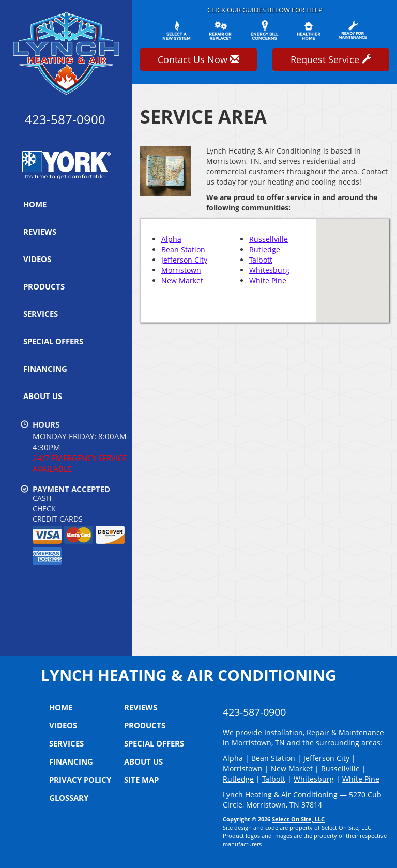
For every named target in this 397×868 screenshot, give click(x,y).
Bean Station (183, 249)
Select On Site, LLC (298, 819)
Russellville (269, 239)
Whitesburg (269, 270)
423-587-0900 (254, 712)
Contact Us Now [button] (198, 59)
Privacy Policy (80, 780)
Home (35, 204)
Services (41, 314)
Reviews (40, 232)
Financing (45, 369)
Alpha (171, 239)
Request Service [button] (331, 59)
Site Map (141, 780)
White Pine (268, 280)
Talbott (261, 260)
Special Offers (53, 341)
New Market (182, 280)
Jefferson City (184, 260)
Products (44, 286)
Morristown (181, 270)
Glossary (69, 798)
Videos (37, 259)
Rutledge (265, 249)
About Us (43, 396)
